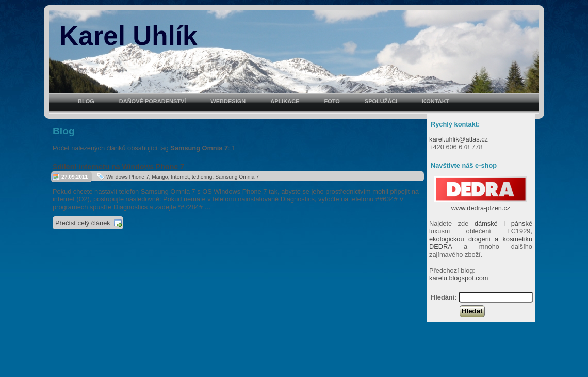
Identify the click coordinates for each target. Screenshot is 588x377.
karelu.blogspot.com (459, 278)
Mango (160, 177)
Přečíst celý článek (83, 223)
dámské (486, 223)
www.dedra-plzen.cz (481, 204)
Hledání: (444, 297)
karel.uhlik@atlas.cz (459, 139)
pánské (522, 223)
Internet (180, 177)
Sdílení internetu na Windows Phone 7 (118, 167)
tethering (202, 177)
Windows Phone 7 (128, 177)
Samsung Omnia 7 (237, 177)
